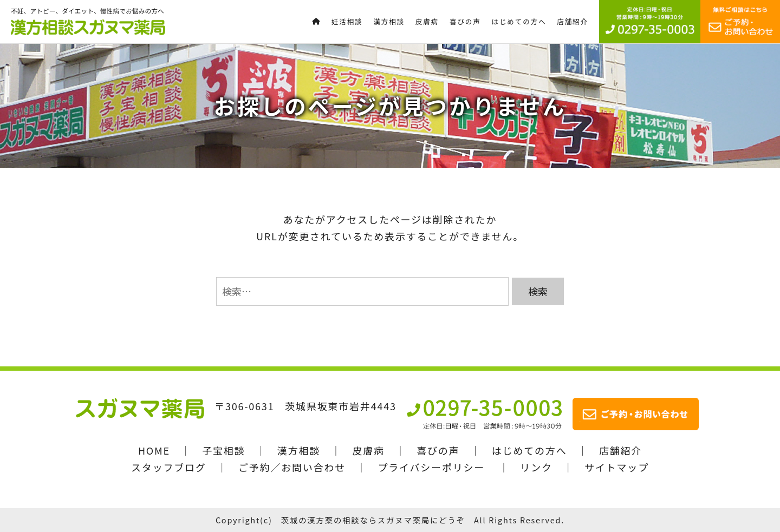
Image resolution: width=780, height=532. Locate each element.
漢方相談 (299, 450)
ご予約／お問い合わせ (292, 467)
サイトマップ (617, 467)
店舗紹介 (620, 450)
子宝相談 (223, 450)
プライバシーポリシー (431, 467)
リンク (536, 467)
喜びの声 (438, 450)
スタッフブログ (169, 467)
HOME (154, 450)
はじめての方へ (529, 450)
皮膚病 (368, 450)
